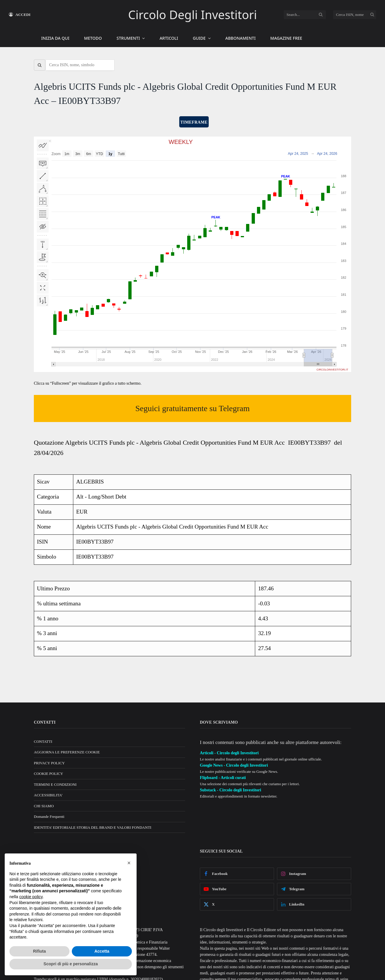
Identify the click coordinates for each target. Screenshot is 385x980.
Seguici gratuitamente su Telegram (193, 408)
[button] (129, 863)
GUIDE (199, 38)
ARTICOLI (169, 38)
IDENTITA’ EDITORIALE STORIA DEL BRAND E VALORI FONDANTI (93, 827)
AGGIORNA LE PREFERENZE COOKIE (67, 752)
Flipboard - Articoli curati (223, 778)
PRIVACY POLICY (49, 763)
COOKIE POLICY (48, 774)
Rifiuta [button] (39, 951)
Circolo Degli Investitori (192, 15)
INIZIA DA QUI (55, 38)
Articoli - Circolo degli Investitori (229, 753)
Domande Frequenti (49, 817)
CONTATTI (43, 741)
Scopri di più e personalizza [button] (71, 964)
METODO (93, 38)
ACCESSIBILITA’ (48, 795)
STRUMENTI (128, 38)
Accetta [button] (102, 951)
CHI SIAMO (44, 806)
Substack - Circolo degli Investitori (230, 790)
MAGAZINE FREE (286, 38)
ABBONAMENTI (241, 38)
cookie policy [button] (31, 897)
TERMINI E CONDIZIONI (55, 784)
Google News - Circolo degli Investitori (234, 765)
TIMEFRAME (194, 122)
